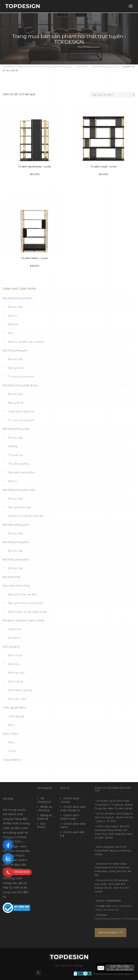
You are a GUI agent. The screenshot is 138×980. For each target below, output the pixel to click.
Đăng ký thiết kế (45, 817)
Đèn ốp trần (16, 673)
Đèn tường (15, 681)
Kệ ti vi (12, 316)
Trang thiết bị (12, 760)
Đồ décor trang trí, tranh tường (23, 620)
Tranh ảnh (15, 629)
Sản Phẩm (42, 825)
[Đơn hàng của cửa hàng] (113, 95)
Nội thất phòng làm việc (19, 490)
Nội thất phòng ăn (15, 350)
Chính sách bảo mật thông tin (73, 809)
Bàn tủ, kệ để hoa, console (26, 342)
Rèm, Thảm (11, 734)
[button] (115, 968)
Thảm (12, 751)
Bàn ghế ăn (16, 368)
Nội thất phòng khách (18, 298)
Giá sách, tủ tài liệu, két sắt (26, 516)
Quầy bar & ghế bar (21, 411)
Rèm (11, 742)
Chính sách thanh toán (70, 817)
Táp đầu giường (19, 464)
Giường (13, 446)
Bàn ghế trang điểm (22, 472)
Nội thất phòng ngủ (16, 429)
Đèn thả (14, 664)
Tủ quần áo (16, 455)
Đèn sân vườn (17, 699)
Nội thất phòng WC (16, 542)
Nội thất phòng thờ (16, 525)
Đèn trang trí (11, 647)
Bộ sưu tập (15, 307)
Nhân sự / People (45, 809)
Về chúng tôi (44, 800)
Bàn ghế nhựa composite (25, 603)
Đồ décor (14, 638)
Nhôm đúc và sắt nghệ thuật (28, 612)
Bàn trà (13, 324)
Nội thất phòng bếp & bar (20, 385)
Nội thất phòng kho (16, 559)
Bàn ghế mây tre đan (22, 594)
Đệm (11, 725)
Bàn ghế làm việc (20, 507)
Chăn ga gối (16, 716)
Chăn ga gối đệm (14, 707)
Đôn (11, 333)
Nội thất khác (12, 577)
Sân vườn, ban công (16, 586)
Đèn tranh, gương (20, 690)
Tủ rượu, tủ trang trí (21, 377)
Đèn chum (15, 655)
